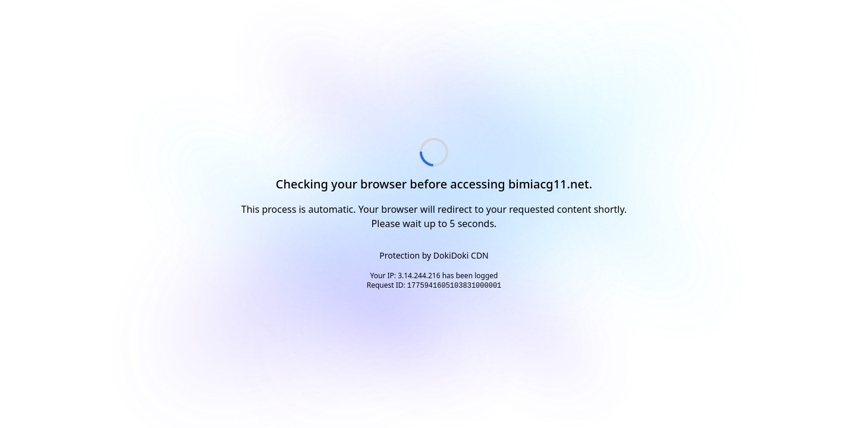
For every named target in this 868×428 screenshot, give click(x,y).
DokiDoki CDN (461, 255)
